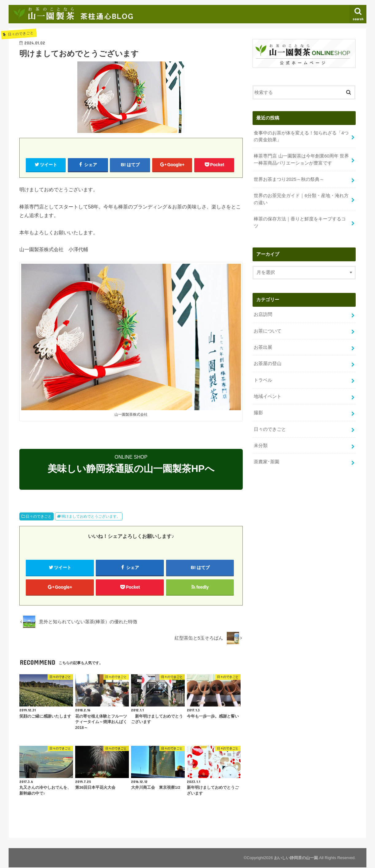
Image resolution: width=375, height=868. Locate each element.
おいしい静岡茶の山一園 (296, 858)
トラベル (263, 378)
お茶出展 (263, 346)
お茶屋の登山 (268, 362)
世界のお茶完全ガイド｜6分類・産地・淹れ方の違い (301, 198)
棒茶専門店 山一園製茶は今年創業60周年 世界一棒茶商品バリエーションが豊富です (301, 159)
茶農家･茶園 (267, 460)
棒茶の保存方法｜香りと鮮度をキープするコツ (300, 221)
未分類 (261, 443)
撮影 (258, 411)
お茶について (268, 330)
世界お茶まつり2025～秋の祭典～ (289, 179)
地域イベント (268, 395)
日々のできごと (39, 516)
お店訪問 (263, 313)
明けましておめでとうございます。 (91, 516)
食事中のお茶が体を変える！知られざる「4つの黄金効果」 (301, 136)
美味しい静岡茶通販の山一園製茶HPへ (131, 469)
